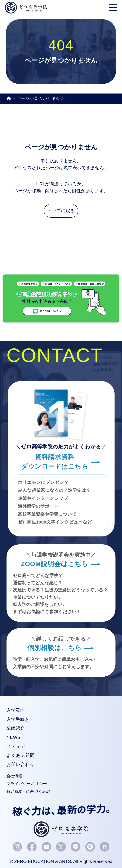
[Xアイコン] (61, 847)
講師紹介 (16, 728)
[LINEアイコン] (76, 847)
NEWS (14, 737)
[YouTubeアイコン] (46, 847)
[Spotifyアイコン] (90, 847)
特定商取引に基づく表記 (28, 791)
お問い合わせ (21, 764)
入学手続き (18, 719)
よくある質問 (21, 755)
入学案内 (16, 710)
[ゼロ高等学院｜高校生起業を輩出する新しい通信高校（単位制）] (26, 10)
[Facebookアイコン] (32, 847)
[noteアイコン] (105, 847)
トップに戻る (61, 211)
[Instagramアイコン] (17, 847)
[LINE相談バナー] (61, 321)
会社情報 (14, 776)
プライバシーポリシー (27, 784)
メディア (16, 746)
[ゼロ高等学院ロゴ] (61, 829)
